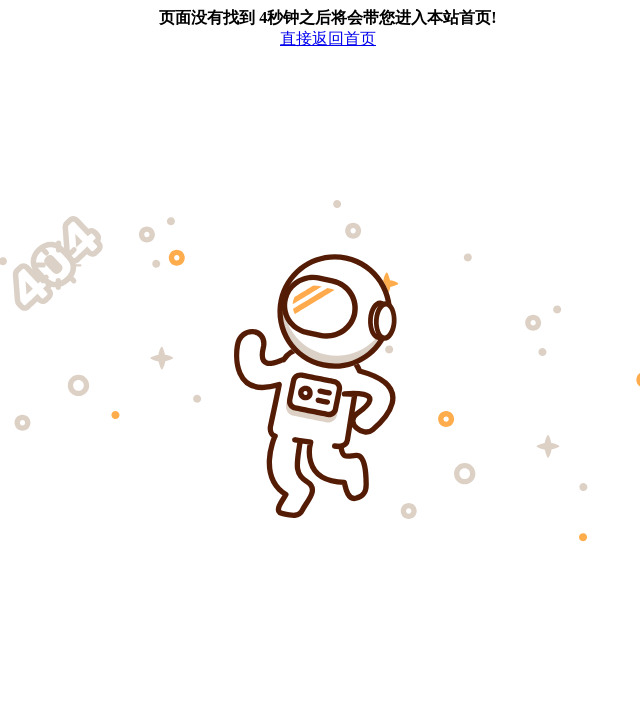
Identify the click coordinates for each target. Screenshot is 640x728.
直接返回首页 (328, 38)
